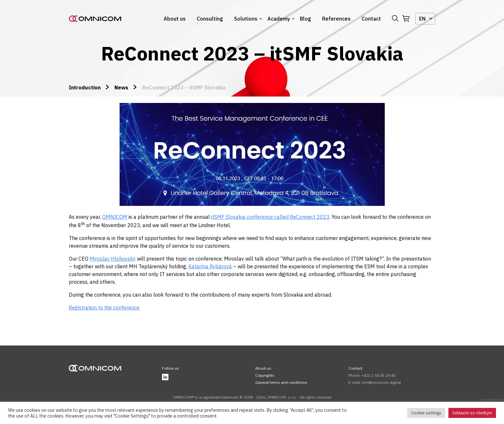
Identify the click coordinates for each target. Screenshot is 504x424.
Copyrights (265, 375)
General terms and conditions (281, 382)
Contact (371, 19)
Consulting (210, 19)
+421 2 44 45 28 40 (378, 375)
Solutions (246, 19)
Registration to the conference (104, 308)
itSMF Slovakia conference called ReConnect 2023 (270, 217)
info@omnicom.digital (381, 382)
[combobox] (425, 19)
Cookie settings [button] (426, 413)
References (336, 19)
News (121, 88)
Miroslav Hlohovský (113, 259)
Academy (279, 19)
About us (175, 19)
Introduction (85, 88)
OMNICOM (115, 217)
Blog (306, 19)
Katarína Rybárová (210, 266)
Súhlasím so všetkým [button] (472, 413)
